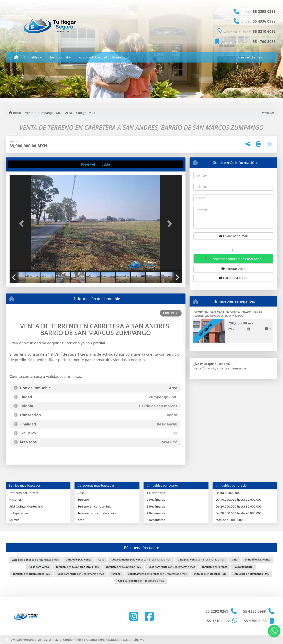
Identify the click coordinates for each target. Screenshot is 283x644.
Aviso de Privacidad (93, 57)
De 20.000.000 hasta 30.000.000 (239, 506)
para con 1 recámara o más (141, 581)
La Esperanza (18, 513)
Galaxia (14, 520)
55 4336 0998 (264, 21)
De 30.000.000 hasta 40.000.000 (239, 513)
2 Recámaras (156, 499)
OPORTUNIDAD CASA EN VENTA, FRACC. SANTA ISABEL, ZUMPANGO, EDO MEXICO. (228, 314)
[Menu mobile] (16, 57)
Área (69, 113)
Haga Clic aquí (204, 368)
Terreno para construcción (97, 513)
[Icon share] (134, 616)
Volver (268, 113)
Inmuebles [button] (31, 57)
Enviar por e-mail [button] (234, 236)
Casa (81, 493)
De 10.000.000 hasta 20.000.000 (239, 499)
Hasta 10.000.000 (228, 493)
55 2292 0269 (264, 12)
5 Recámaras (156, 520)
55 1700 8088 (264, 42)
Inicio (15, 113)
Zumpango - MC (49, 113)
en (77, 567)
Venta (29, 113)
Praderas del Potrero (24, 493)
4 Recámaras (156, 513)
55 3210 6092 (264, 31)
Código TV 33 (86, 113)
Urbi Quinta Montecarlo (26, 506)
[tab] (25, 164)
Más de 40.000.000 (229, 520)
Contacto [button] (119, 57)
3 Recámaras (156, 506)
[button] (22, 224)
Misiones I (16, 499)
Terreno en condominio (95, 506)
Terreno (83, 499)
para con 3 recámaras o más (201, 560)
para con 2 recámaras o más (35, 560)
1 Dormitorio (156, 493)
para (78, 560)
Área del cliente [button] (249, 57)
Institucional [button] (59, 57)
